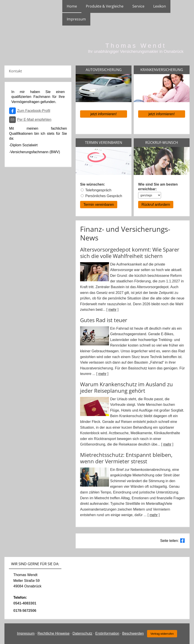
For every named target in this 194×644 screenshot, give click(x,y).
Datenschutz (82, 633)
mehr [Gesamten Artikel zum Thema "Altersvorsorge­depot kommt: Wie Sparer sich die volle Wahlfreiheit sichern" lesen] (112, 310)
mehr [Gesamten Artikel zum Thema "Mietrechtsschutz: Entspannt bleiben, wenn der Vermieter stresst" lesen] (154, 515)
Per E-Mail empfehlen (34, 120)
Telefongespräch (98, 190)
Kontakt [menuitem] (15, 71)
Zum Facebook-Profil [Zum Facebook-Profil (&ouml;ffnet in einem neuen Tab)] (34, 111)
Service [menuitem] (138, 6)
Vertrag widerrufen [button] (162, 634)
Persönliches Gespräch (104, 196)
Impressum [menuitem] (76, 19)
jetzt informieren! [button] (103, 114)
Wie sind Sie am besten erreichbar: (158, 187)
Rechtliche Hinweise (54, 633)
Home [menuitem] (72, 6)
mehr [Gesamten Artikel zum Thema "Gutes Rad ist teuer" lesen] (102, 374)
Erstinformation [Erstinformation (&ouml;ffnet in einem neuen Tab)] (107, 633)
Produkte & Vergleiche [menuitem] (105, 6)
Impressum (26, 633)
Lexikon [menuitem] (160, 6)
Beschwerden (133, 633)
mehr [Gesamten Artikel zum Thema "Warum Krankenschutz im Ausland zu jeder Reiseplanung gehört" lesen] (167, 444)
